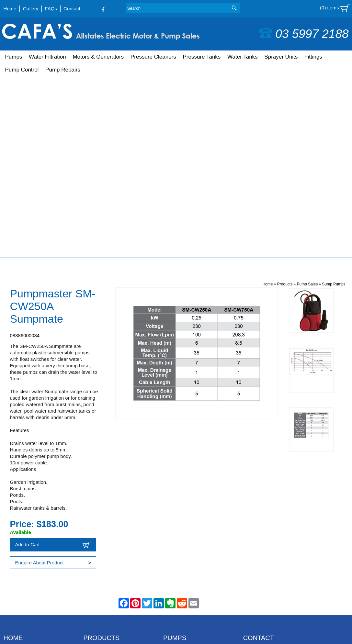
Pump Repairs (63, 70)
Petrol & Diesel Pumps (187, 479)
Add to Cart (53, 364)
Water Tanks (243, 57)
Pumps (13, 57)
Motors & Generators (98, 57)
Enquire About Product (53, 381)
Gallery (31, 9)
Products (285, 103)
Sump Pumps (334, 103)
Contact (72, 9)
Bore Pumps (177, 470)
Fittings (313, 57)
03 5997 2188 (304, 34)
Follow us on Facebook (271, 507)
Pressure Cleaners (153, 57)
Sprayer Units (281, 57)
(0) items (335, 8)
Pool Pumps (176, 488)
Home (10, 9)
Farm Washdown (182, 514)
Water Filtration (47, 57)
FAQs (51, 9)
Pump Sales (307, 103)
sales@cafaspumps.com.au (273, 494)
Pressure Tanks (202, 57)
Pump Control (22, 70)
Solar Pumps (177, 522)
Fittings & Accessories (107, 531)
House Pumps (178, 496)
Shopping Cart (19, 479)
